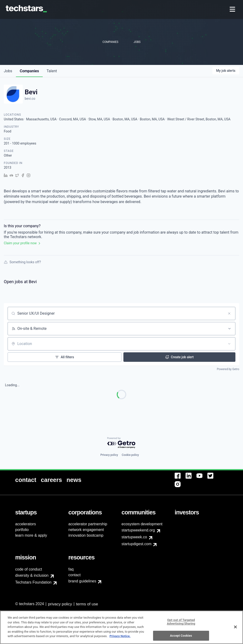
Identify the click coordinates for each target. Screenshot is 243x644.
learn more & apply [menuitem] (31, 535)
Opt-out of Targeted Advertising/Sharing (181, 625)
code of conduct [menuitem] (29, 569)
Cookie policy (130, 455)
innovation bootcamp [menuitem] (86, 535)
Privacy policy (109, 455)
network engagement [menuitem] (86, 530)
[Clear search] (229, 313)
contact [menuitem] (75, 575)
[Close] (235, 630)
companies (29, 71)
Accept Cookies (181, 639)
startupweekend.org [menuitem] (138, 530)
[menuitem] (233, 10)
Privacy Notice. (120, 639)
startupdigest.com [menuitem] (136, 544)
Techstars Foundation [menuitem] (33, 582)
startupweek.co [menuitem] (134, 537)
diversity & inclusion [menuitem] (32, 575)
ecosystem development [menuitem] (142, 524)
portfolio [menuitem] (22, 530)
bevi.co (30, 99)
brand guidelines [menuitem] (82, 581)
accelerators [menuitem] (26, 524)
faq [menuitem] (71, 569)
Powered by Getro (228, 369)
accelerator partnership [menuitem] (88, 524)
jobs (8, 71)
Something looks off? (22, 262)
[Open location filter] (229, 344)
